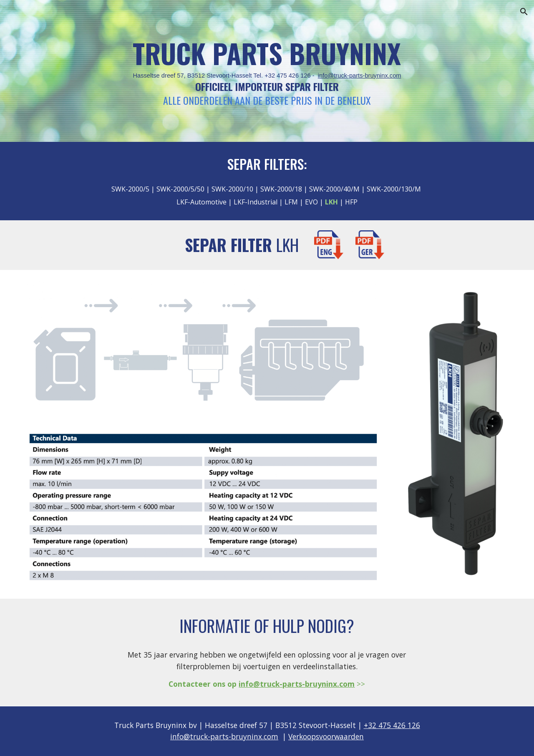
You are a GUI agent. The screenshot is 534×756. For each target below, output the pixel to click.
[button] (524, 12)
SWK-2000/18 (281, 189)
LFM (290, 202)
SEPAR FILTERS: (267, 164)
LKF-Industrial (255, 202)
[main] (267, 71)
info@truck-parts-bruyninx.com (360, 76)
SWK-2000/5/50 (180, 189)
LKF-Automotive (202, 202)
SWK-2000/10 (232, 189)
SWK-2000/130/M (394, 189)
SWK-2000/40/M (334, 189)
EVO (311, 202)
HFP (351, 202)
